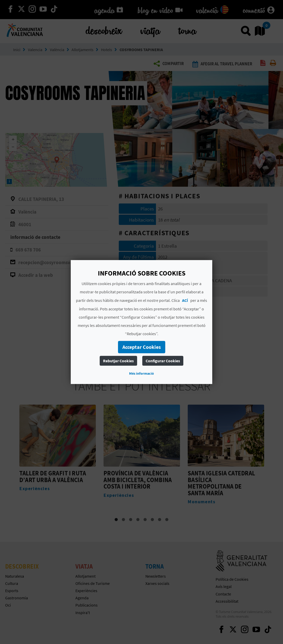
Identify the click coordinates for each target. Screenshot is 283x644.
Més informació (141, 373)
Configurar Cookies (163, 361)
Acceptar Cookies (142, 347)
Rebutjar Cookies (118, 361)
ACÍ (185, 300)
